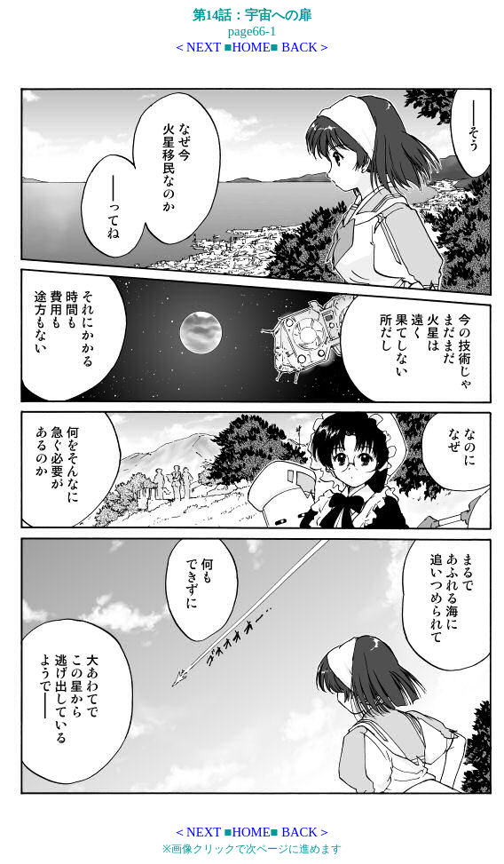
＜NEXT (197, 47)
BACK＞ (306, 47)
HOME (251, 47)
